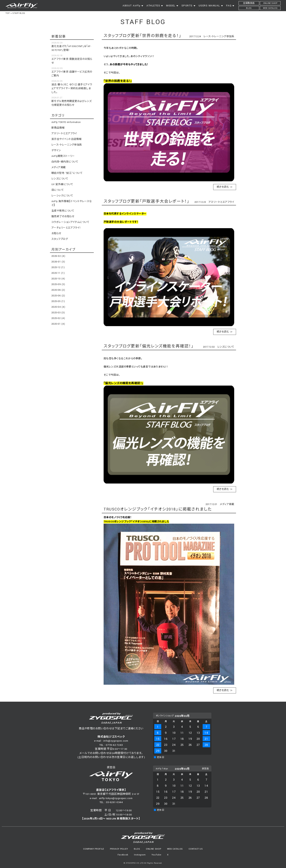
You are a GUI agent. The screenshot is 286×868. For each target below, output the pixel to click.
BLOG (137, 849)
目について (58, 190)
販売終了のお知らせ (63, 216)
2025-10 (58, 279)
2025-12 (58, 267)
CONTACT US (196, 849)
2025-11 (58, 273)
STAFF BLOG (19, 13)
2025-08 (58, 290)
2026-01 (58, 262)
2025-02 (58, 318)
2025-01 (58, 324)
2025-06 (58, 296)
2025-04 (58, 307)
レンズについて (226, 347)
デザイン (56, 150)
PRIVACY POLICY (119, 849)
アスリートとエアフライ (221, 202)
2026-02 (58, 256)
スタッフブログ (60, 239)
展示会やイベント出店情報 (66, 139)
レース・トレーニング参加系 (219, 36)
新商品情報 (58, 128)
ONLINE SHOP (153, 849)
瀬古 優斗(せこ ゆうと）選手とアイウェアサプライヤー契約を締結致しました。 (72, 88)
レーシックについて (62, 196)
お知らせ (56, 233)
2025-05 (58, 301)
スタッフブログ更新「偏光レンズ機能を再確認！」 (149, 346)
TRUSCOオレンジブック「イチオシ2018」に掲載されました (158, 509)
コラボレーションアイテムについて (70, 222)
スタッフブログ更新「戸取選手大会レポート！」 (146, 201)
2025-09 (58, 284)
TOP (7, 13)
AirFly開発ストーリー (63, 156)
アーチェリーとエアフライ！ (66, 228)
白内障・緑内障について (65, 162)
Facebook (123, 855)
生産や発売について (63, 211)
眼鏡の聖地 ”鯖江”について (67, 173)
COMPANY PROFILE (94, 849)
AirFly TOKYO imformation (66, 122)
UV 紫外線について (62, 184)
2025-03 (58, 313)
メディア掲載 (227, 504)
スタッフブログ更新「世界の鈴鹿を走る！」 (142, 36)
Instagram (140, 855)
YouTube (156, 855)
